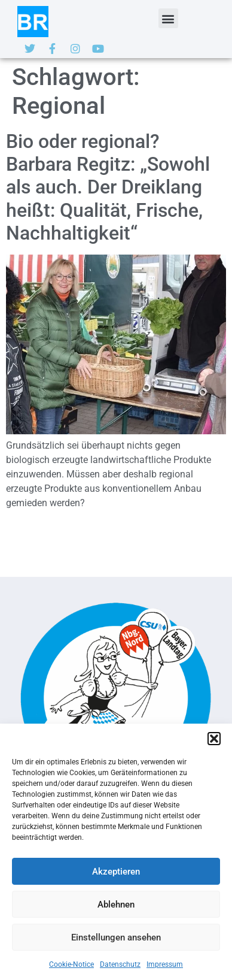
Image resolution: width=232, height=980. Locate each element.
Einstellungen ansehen (116, 937)
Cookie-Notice (71, 964)
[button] (214, 739)
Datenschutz (120, 964)
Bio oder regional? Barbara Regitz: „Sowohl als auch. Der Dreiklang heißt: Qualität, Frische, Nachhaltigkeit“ (108, 187)
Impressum (165, 964)
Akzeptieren (116, 872)
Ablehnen (116, 905)
